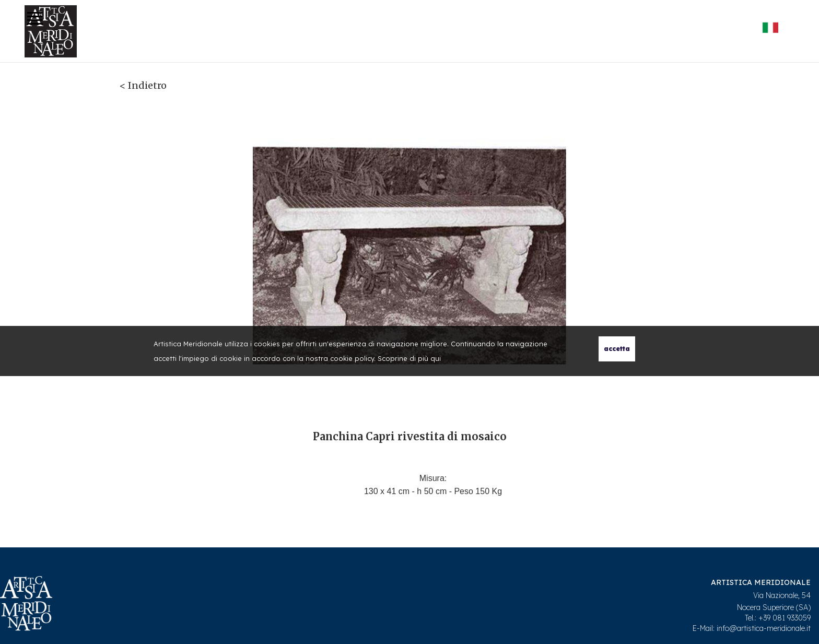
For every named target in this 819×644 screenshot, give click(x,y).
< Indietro (143, 85)
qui (436, 358)
